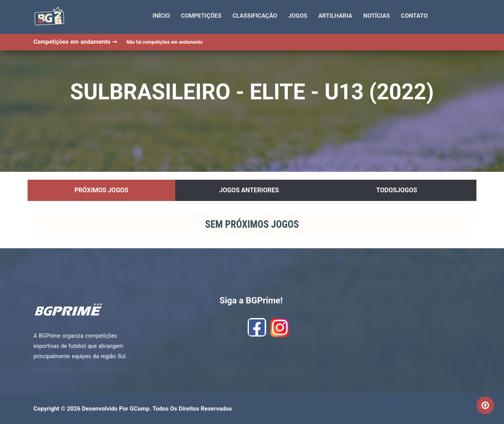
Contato (414, 16)
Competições (201, 16)
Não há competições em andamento (165, 42)
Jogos (298, 16)
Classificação (255, 16)
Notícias (377, 16)
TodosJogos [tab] (397, 190)
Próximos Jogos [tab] (101, 190)
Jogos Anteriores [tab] (249, 190)
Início (161, 16)
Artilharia (335, 16)
